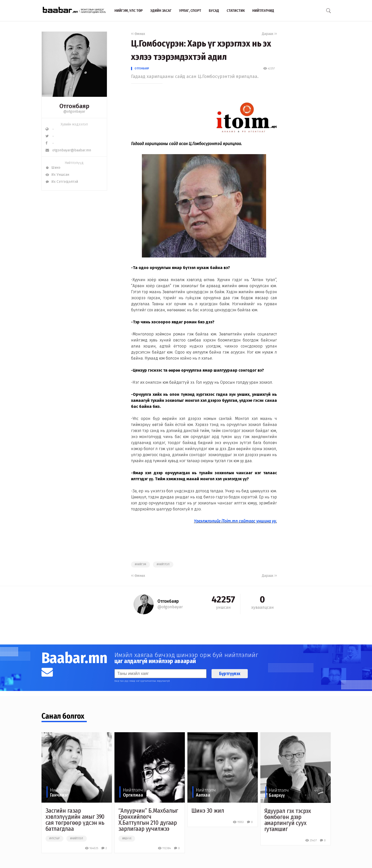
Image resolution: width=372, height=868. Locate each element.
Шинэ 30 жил (208, 811)
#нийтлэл (163, 565)
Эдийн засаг (161, 11)
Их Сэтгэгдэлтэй (62, 182)
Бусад (214, 11)
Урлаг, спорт (190, 11)
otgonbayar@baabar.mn (68, 150)
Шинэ (53, 168)
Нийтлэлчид (263, 11)
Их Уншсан (57, 175)
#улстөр (54, 839)
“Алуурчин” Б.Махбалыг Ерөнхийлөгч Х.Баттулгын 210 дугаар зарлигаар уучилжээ (148, 820)
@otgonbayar (74, 112)
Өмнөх (138, 34)
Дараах (269, 34)
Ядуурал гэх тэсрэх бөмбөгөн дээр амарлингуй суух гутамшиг (288, 820)
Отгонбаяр (142, 69)
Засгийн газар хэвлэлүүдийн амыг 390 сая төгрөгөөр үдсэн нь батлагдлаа (75, 820)
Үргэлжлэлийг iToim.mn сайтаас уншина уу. (235, 521)
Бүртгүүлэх (230, 674)
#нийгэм (140, 565)
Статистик (236, 11)
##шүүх (127, 839)
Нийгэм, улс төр (129, 11)
